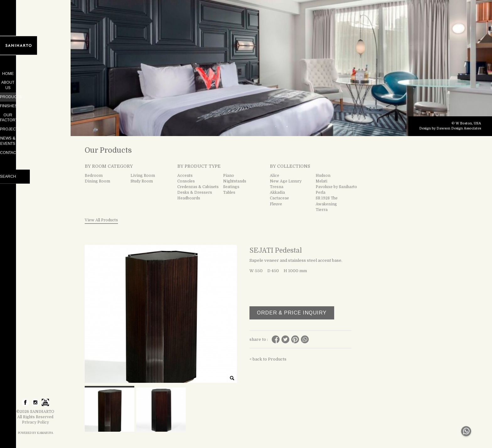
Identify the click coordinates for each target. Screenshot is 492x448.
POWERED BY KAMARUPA (35, 433)
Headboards (189, 198)
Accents (185, 176)
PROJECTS (35, 119)
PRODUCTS (35, 92)
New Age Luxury (286, 181)
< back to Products (268, 359)
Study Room (142, 181)
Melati (321, 181)
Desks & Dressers (195, 192)
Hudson (323, 176)
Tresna (277, 187)
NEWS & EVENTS (35, 128)
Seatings (231, 187)
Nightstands (235, 181)
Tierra (322, 210)
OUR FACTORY (35, 110)
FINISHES (35, 101)
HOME (35, 74)
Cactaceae (279, 198)
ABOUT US (35, 82)
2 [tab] (287, 127)
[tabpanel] (281, 68)
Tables (229, 192)
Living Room (143, 176)
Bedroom (94, 176)
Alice (275, 176)
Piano (229, 176)
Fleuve (276, 204)
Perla (321, 192)
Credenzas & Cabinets (198, 187)
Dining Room (97, 181)
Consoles (186, 181)
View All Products (101, 220)
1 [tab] (276, 127)
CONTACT (35, 137)
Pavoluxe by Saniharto (336, 187)
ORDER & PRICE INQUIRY (292, 313)
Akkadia (277, 192)
